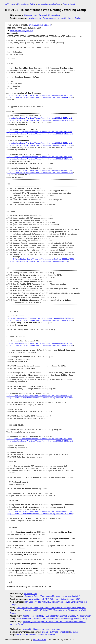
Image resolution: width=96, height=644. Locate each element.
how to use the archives (26, 635)
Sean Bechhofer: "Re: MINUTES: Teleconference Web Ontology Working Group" (52, 619)
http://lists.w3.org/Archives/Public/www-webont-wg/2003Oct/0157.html (39, 118)
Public (33, 4)
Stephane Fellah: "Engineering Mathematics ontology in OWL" (52, 596)
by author (74, 632)
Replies (78, 18)
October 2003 (69, 4)
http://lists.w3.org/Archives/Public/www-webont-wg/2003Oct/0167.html (39, 157)
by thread (54, 632)
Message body (31, 15)
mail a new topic (53, 629)
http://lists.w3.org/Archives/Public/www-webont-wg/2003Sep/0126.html (39, 512)
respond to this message (33, 629)
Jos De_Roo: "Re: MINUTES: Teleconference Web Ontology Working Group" (57, 616)
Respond (43, 15)
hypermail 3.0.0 (39, 640)
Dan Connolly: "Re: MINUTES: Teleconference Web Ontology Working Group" (51, 608)
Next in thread (67, 18)
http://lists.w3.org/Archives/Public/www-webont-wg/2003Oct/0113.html (39, 95)
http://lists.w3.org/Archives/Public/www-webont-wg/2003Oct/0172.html (39, 170)
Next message (35, 18)
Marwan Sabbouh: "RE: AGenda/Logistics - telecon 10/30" (54, 599)
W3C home (10, 4)
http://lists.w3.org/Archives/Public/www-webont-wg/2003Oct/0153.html (39, 132)
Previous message (51, 18)
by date (45, 632)
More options (54, 15)
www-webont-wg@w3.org (49, 4)
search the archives (47, 635)
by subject (64, 632)
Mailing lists (22, 4)
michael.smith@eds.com (40, 25)
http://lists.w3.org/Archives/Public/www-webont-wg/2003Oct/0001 (44, 259)
